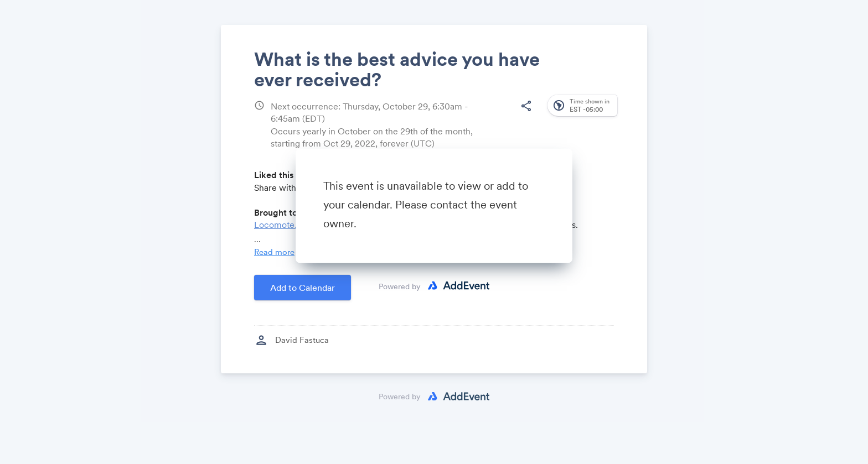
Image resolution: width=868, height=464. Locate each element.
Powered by (400, 286)
